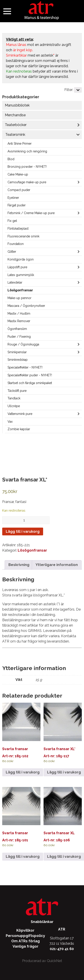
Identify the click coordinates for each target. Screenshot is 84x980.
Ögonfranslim (17, 329)
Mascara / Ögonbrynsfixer (26, 306)
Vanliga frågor (26, 946)
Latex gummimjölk (21, 275)
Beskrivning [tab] (19, 565)
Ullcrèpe (14, 406)
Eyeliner (13, 198)
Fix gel (12, 221)
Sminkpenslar (17, 352)
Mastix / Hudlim (19, 314)
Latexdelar (15, 282)
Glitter (12, 252)
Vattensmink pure (20, 414)
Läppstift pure (17, 267)
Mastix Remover (19, 321)
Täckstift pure (17, 391)
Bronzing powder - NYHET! (27, 167)
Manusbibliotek (17, 105)
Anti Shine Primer (20, 144)
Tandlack (14, 398)
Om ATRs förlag (26, 941)
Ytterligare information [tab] (57, 565)
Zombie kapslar (19, 429)
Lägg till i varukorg (23, 531)
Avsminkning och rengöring (27, 151)
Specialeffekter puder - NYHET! (30, 375)
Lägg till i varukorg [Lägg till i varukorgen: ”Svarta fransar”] (23, 772)
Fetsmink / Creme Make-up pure (31, 213)
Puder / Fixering (19, 337)
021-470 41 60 (62, 949)
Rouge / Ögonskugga (23, 344)
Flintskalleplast (18, 229)
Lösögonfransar (20, 290)
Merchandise (15, 115)
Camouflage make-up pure (27, 182)
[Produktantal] (26, 520)
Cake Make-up (18, 174)
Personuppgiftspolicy (25, 936)
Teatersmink (15, 135)
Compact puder (19, 190)
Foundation (16, 244)
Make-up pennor (19, 298)
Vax (10, 422)
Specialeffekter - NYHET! (25, 367)
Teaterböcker (16, 125)
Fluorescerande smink (23, 236)
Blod (11, 159)
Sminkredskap (18, 360)
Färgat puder (17, 205)
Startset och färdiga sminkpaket (30, 383)
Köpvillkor (25, 930)
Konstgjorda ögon (21, 259)
